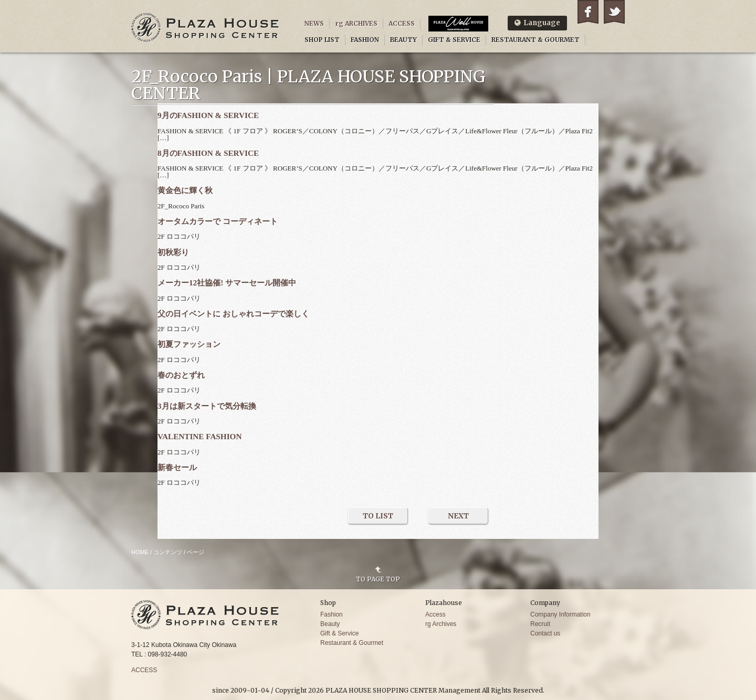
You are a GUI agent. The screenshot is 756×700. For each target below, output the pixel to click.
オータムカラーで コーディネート (218, 221)
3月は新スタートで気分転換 (207, 406)
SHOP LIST (322, 40)
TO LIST (378, 516)
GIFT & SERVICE (454, 40)
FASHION (365, 40)
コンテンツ (168, 552)
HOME (140, 552)
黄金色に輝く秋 (185, 190)
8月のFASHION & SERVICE (208, 153)
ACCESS (402, 23)
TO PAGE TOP (378, 579)
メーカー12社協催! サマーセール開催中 (227, 283)
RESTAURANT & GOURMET (535, 40)
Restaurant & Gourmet (352, 643)
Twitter (614, 12)
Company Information (560, 614)
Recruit (540, 624)
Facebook (588, 12)
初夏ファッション (189, 344)
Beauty (330, 624)
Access (435, 614)
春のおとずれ (181, 375)
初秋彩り (173, 252)
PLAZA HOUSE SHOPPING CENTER (205, 28)
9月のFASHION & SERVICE (208, 115)
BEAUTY (403, 40)
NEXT (458, 516)
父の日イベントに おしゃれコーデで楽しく (233, 314)
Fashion (332, 614)
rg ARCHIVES (356, 23)
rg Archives (441, 624)
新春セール (177, 467)
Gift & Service (339, 633)
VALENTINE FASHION (199, 436)
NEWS (314, 23)
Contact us (545, 633)
